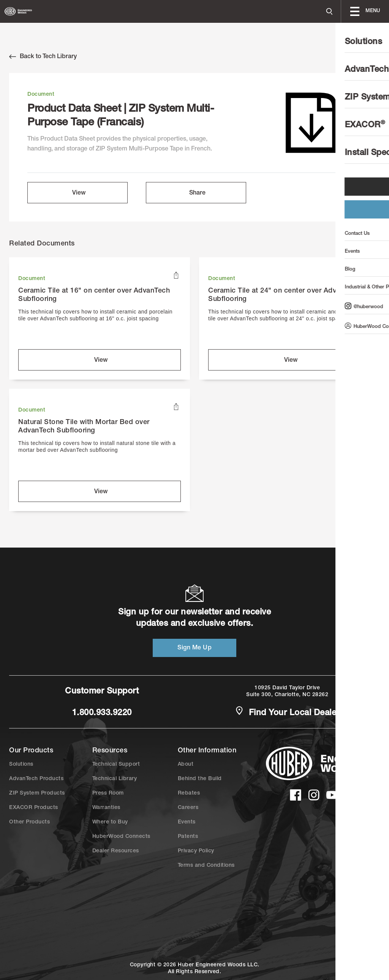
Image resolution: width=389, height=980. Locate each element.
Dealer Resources (116, 851)
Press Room (108, 793)
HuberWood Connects (121, 837)
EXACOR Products (34, 808)
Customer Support (102, 692)
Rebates (189, 793)
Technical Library (115, 779)
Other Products (29, 822)
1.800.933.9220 (102, 713)
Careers (188, 808)
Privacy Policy (196, 851)
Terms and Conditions (206, 866)
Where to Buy (110, 822)
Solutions (21, 765)
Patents (188, 837)
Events (187, 822)
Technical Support (116, 765)
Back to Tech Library (43, 57)
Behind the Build (200, 779)
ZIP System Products (37, 793)
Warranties (106, 808)
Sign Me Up (194, 648)
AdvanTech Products (36, 779)
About (186, 765)
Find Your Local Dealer (287, 712)
